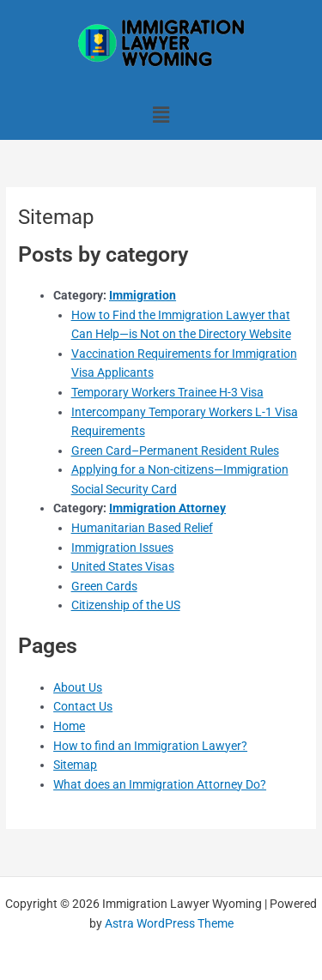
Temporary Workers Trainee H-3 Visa (167, 392)
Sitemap (75, 765)
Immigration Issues (122, 547)
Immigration (143, 295)
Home (69, 726)
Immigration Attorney (167, 508)
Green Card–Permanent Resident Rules (175, 451)
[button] (161, 115)
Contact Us (83, 706)
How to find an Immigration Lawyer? (150, 746)
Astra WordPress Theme (169, 923)
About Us (78, 687)
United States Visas (123, 566)
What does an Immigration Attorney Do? (160, 784)
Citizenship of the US (126, 605)
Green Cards (104, 586)
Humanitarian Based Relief (142, 528)
